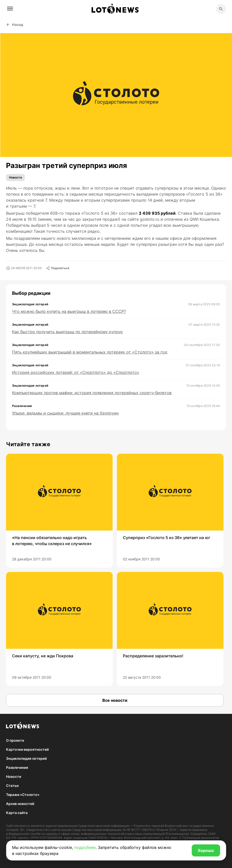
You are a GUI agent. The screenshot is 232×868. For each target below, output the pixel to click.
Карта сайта (17, 813)
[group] (59, 511)
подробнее (85, 847)
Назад (15, 24)
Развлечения (17, 767)
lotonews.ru (22, 826)
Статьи (12, 786)
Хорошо (206, 850)
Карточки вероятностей (27, 749)
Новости (15, 177)
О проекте (15, 740)
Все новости (115, 700)
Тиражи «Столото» (23, 795)
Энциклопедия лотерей (26, 758)
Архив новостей (20, 804)
